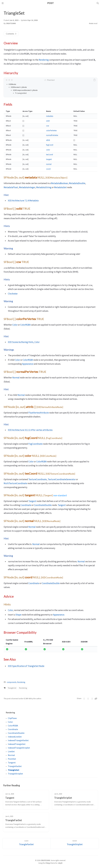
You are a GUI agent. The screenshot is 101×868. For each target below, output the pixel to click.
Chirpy (48, 863)
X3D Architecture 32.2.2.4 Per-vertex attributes (30, 430)
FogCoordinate (36, 444)
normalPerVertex (52, 135)
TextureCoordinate (38, 479)
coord (48, 169)
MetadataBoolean (59, 183)
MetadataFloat (11, 187)
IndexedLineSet (15, 737)
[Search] (98, 3)
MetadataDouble (77, 183)
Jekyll (60, 863)
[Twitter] (84, 699)
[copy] (95, 80)
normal (49, 164)
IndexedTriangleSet (17, 744)
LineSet (11, 751)
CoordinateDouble (43, 505)
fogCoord (50, 145)
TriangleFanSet (15, 766)
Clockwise (13, 294)
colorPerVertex (51, 130)
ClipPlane (12, 718)
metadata (50, 116)
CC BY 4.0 (27, 699)
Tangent (32, 501)
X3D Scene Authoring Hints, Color (24, 342)
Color (15, 325)
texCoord (50, 155)
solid (48, 121)
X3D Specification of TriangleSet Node (26, 666)
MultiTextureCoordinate (15, 483)
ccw (48, 126)
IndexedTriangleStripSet (19, 748)
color (48, 150)
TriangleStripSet (15, 774)
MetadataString (44, 187)
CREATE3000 (11, 23)
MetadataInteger (27, 187)
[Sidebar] (3, 3)
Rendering (44, 60)
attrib (48, 140)
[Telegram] (92, 699)
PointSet (12, 759)
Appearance (28, 364)
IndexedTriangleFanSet (18, 740)
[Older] (26, 844)
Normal (16, 378)
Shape (18, 615)
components (12, 682)
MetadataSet (60, 187)
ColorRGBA (25, 325)
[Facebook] (88, 699)
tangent (49, 159)
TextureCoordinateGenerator (62, 479)
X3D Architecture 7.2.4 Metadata (23, 201)
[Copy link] (96, 699)
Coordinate (26, 505)
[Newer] (75, 844)
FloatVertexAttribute (39, 413)
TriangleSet (12, 688)
